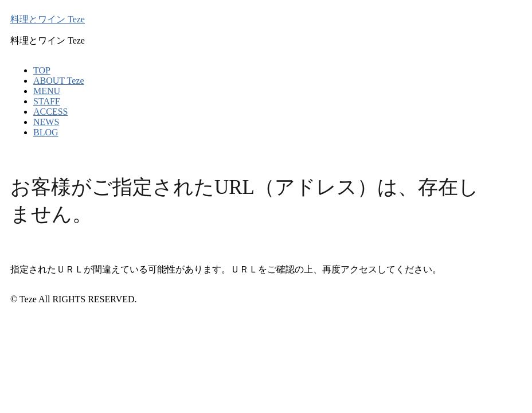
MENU (47, 91)
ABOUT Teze (59, 81)
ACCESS (50, 112)
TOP (42, 70)
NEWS (46, 122)
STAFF (47, 101)
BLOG (46, 132)
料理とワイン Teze (48, 19)
